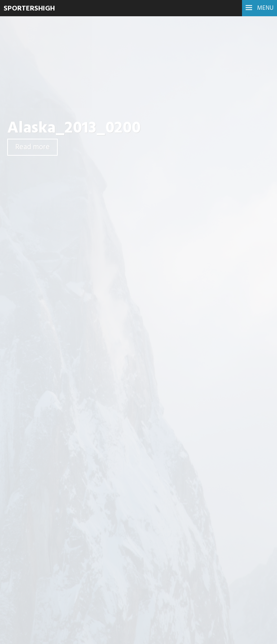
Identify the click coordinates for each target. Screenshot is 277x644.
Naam (88, 480)
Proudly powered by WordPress (151, 633)
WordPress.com (246, 633)
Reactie (91, 397)
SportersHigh (29, 9)
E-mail (89, 499)
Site (85, 517)
